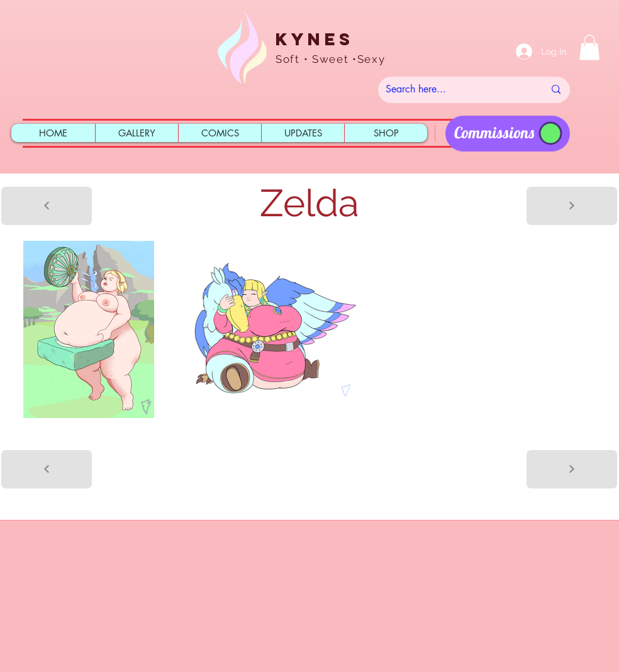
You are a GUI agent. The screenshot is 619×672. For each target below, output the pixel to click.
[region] (508, 134)
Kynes (315, 39)
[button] (589, 47)
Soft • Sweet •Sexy (331, 59)
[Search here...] (455, 90)
